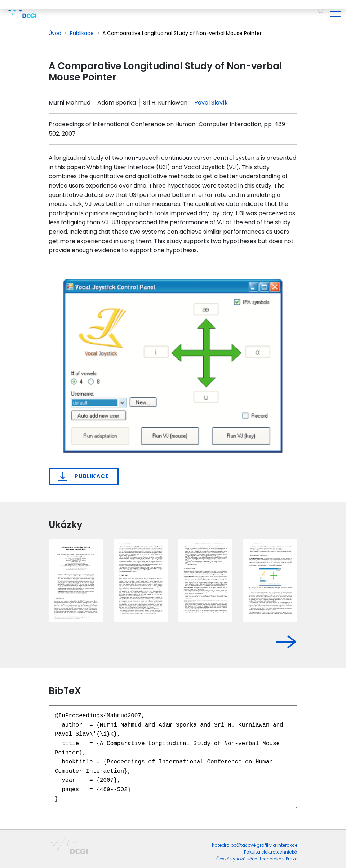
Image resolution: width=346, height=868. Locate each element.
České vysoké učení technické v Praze (257, 859)
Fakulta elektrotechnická (271, 852)
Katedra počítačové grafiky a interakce (255, 845)
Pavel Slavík (211, 103)
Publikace (84, 476)
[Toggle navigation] (332, 12)
